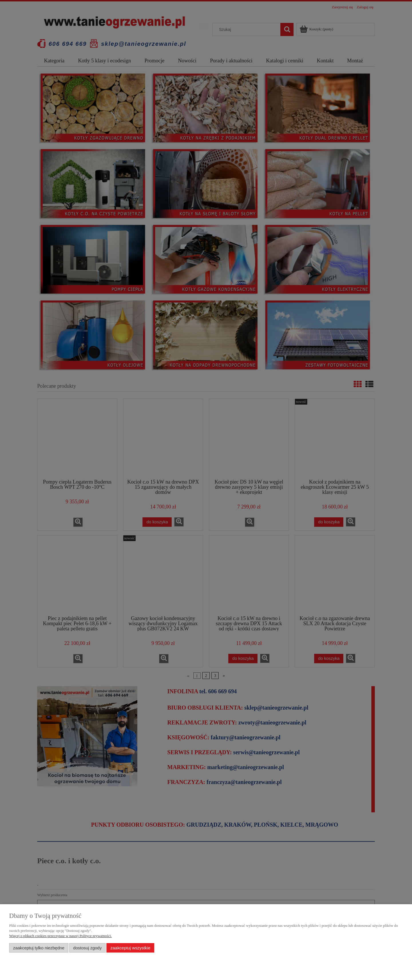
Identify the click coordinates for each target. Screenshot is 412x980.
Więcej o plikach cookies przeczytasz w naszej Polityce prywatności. (61, 936)
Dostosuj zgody (88, 948)
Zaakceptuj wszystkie (130, 948)
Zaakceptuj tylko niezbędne (39, 948)
